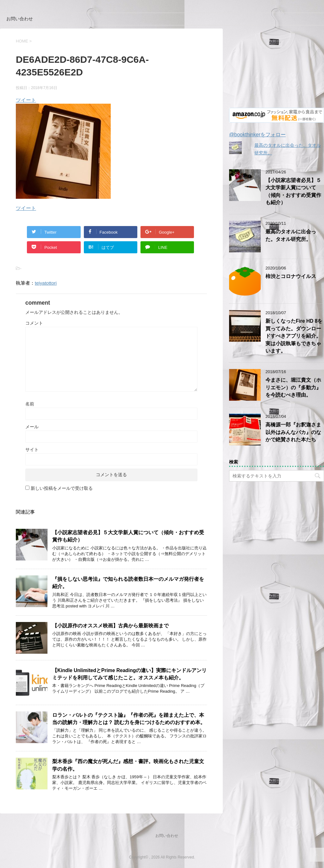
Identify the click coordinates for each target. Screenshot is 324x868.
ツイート (26, 100)
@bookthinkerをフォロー (257, 135)
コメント (34, 323)
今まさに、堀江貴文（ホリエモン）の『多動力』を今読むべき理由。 (293, 387)
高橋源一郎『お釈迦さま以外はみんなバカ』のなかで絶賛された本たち (293, 432)
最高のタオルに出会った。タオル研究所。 (291, 235)
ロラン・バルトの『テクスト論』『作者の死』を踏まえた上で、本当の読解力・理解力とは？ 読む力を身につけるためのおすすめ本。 (129, 719)
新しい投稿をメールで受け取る (62, 488)
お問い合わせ (20, 19)
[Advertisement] (277, 68)
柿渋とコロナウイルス (291, 276)
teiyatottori (46, 283)
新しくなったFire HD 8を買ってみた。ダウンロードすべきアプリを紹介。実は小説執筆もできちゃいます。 (294, 336)
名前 (30, 404)
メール (32, 427)
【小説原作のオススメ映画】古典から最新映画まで (110, 626)
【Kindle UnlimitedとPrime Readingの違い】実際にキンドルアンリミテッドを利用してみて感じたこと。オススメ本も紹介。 (129, 674)
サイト (32, 450)
